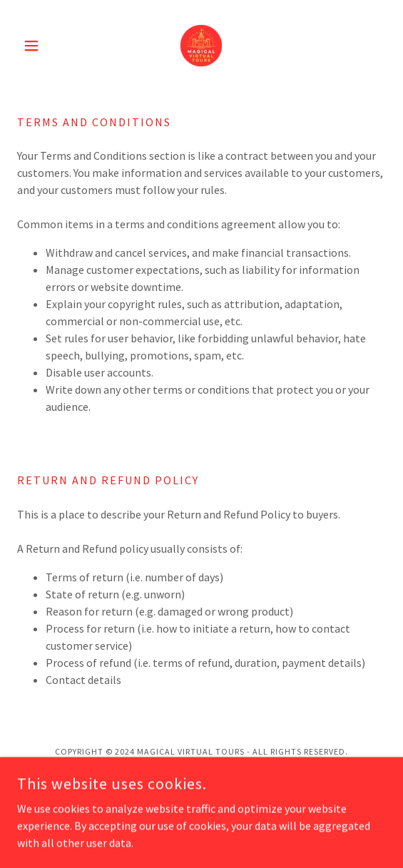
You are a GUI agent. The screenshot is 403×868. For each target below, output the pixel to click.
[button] (45, 46)
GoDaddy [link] (229, 781)
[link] (201, 46)
